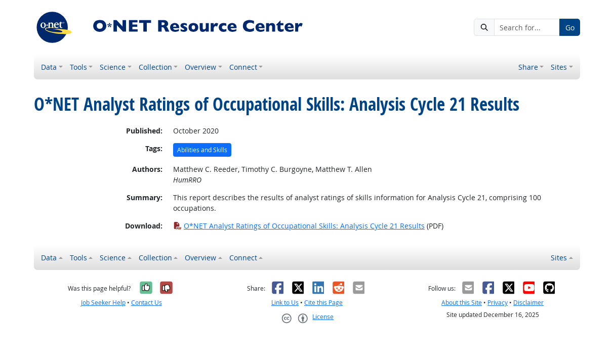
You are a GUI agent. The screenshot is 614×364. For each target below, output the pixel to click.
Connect (243, 67)
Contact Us (147, 303)
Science (113, 67)
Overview (200, 67)
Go (570, 28)
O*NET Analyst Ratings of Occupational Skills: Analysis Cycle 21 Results (299, 226)
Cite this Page (323, 303)
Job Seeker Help (103, 303)
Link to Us (285, 303)
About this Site (462, 303)
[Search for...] (527, 27)
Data (49, 67)
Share (528, 67)
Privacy (498, 303)
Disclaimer (528, 303)
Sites (559, 67)
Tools (78, 67)
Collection (155, 67)
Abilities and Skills (202, 150)
